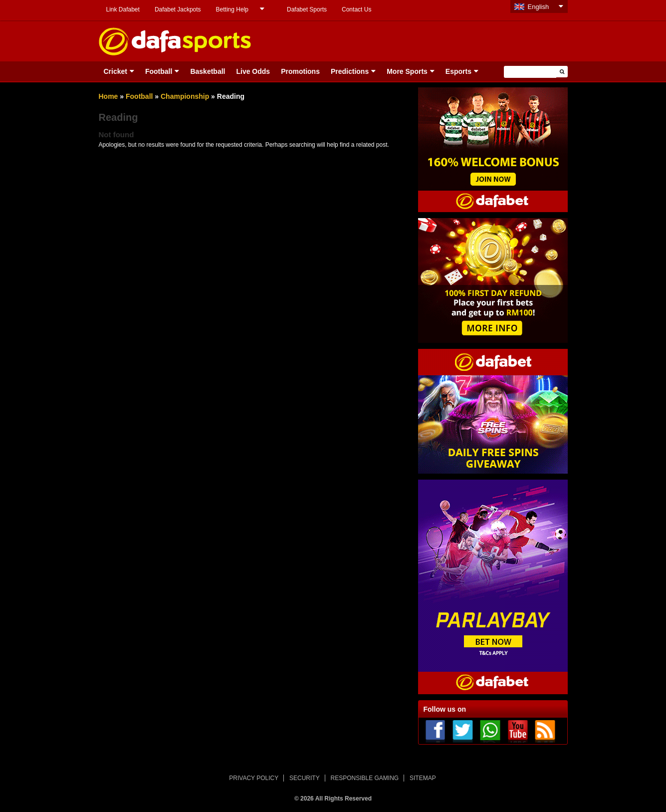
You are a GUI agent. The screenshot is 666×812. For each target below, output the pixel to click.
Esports (458, 71)
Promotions (300, 71)
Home (109, 96)
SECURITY (305, 778)
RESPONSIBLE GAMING (365, 778)
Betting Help (232, 9)
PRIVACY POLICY (254, 778)
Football (159, 71)
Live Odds (253, 71)
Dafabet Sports (307, 9)
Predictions (350, 71)
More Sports (407, 71)
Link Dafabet (123, 9)
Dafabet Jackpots (178, 9)
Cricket (115, 71)
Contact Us (356, 9)
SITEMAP (423, 778)
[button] (562, 72)
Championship (185, 96)
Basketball (208, 71)
